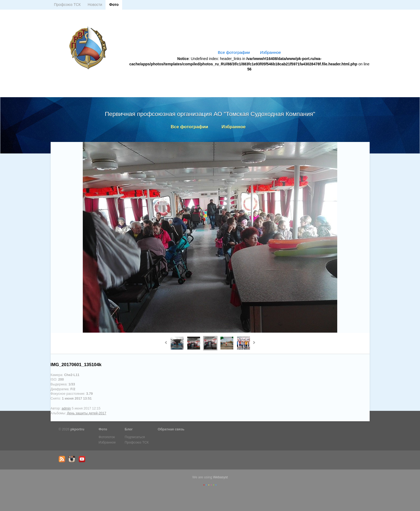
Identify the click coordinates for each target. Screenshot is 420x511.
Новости (95, 5)
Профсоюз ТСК (67, 5)
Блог (129, 429)
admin (66, 408)
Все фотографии (234, 52)
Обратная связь (171, 429)
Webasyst (220, 477)
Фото (114, 5)
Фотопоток (107, 437)
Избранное (271, 52)
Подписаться (135, 437)
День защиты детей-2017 (87, 413)
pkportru (77, 429)
